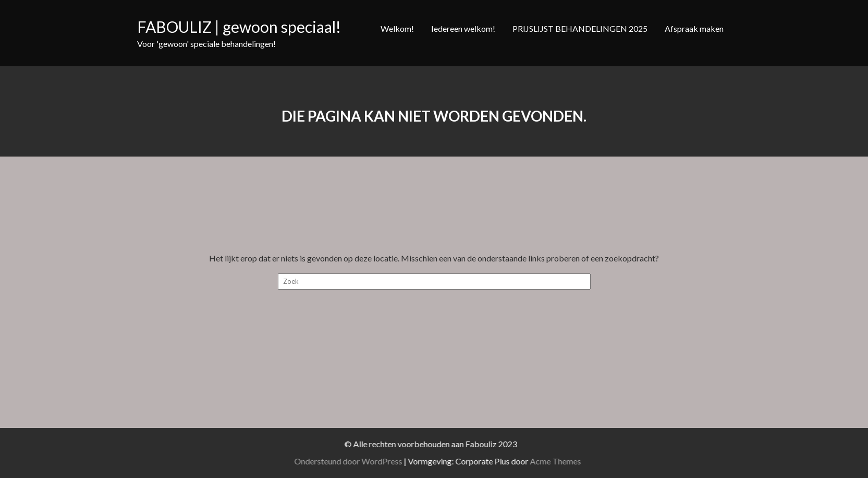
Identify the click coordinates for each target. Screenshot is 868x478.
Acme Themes (569, 461)
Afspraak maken (694, 28)
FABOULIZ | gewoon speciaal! (239, 27)
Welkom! (397, 28)
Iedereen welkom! (463, 28)
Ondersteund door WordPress (362, 461)
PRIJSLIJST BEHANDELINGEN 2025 (580, 28)
